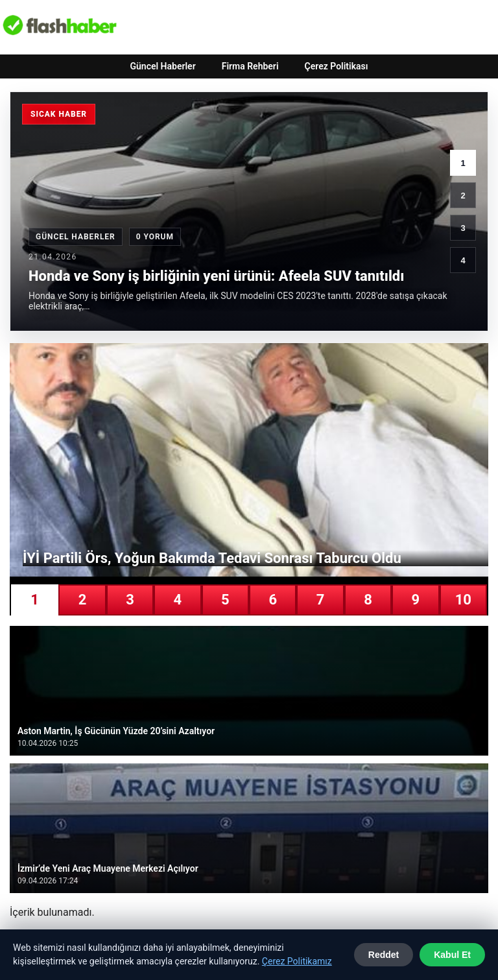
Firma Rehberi (250, 66)
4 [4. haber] (463, 260)
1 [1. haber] (463, 163)
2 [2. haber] (463, 196)
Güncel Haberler (162, 66)
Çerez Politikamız (297, 961)
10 (463, 600)
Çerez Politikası (337, 66)
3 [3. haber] (463, 228)
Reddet (384, 955)
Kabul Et (452, 955)
